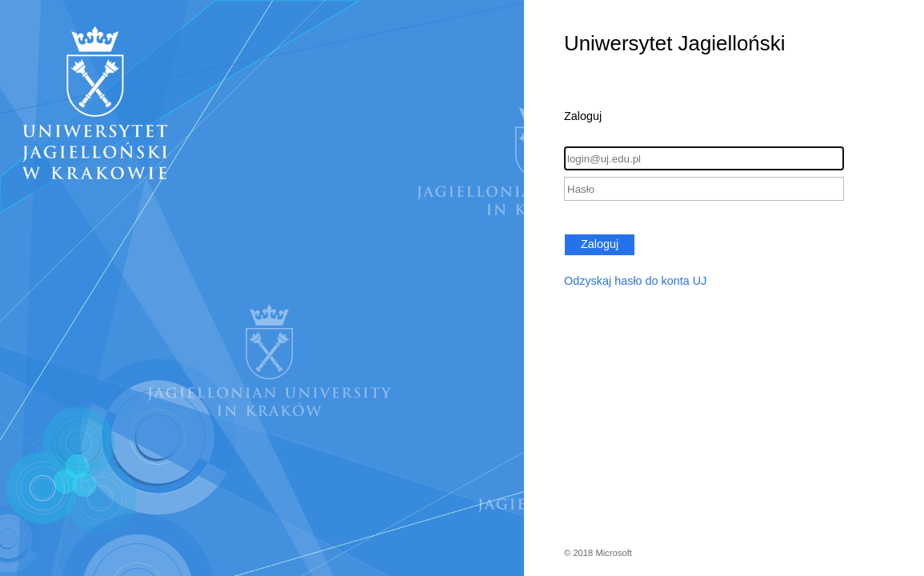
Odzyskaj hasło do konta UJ (635, 281)
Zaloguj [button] (600, 244)
